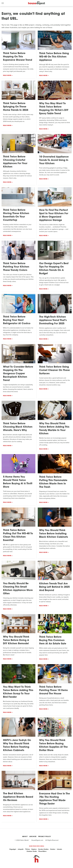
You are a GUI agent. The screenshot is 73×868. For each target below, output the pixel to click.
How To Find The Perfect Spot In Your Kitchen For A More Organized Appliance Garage (54, 215)
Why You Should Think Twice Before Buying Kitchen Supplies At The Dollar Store (53, 745)
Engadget (13, 849)
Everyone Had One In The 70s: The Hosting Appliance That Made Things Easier (55, 799)
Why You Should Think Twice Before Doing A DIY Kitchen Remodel (16, 640)
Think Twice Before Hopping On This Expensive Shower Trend (18, 57)
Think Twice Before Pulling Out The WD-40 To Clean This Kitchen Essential (18, 535)
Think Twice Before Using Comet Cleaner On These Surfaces (54, 370)
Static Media (24, 840)
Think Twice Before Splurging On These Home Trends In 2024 (16, 107)
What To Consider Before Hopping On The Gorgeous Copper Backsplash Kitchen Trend (18, 374)
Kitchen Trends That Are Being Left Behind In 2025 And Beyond (54, 587)
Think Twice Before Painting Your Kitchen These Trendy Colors (16, 267)
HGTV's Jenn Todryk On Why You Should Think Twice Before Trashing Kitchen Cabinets (17, 745)
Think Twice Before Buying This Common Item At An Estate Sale (53, 640)
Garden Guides (43, 849)
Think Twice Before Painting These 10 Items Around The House (53, 690)
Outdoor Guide (32, 851)
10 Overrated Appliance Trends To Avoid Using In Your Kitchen (54, 160)
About (25, 836)
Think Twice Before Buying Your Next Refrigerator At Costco (17, 320)
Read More (7, 75)
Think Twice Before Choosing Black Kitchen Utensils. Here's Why (18, 427)
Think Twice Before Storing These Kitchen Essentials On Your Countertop (16, 215)
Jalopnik (21, 849)
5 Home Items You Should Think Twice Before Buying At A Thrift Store (18, 482)
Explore (34, 849)
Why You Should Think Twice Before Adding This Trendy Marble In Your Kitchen (54, 429)
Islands (59, 849)
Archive (33, 836)
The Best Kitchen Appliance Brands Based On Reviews (18, 797)
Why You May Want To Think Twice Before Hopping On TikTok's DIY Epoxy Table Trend (54, 109)
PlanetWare (42, 851)
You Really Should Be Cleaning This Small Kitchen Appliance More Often (18, 589)
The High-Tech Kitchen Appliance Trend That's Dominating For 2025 (53, 320)
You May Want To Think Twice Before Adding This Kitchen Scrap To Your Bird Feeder (18, 692)
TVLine (27, 849)
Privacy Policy (45, 836)
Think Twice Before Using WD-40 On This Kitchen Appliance (54, 57)
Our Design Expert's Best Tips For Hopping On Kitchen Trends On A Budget (54, 269)
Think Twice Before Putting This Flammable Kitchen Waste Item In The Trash (53, 482)
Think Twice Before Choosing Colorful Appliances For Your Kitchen (15, 162)
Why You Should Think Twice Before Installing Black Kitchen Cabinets (54, 534)
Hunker (53, 849)
